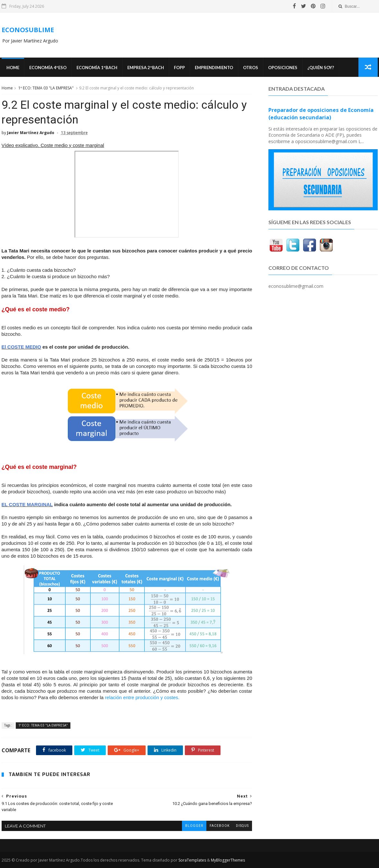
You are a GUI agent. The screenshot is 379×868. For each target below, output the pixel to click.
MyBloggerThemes (228, 860)
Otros (251, 68)
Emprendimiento (214, 68)
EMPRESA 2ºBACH (146, 68)
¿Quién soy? (321, 68)
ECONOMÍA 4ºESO (48, 68)
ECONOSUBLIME (28, 30)
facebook (220, 826)
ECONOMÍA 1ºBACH (97, 68)
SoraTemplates (192, 860)
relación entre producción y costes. (143, 697)
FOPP (179, 68)
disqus (242, 826)
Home (13, 68)
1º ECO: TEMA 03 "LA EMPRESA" (46, 88)
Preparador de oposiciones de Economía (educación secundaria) (321, 114)
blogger (194, 826)
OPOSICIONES (283, 68)
